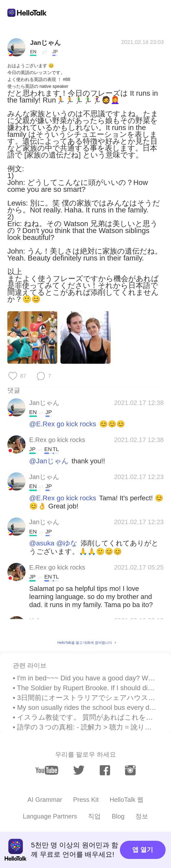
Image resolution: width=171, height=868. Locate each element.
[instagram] (130, 770)
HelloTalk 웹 (127, 800)
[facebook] (105, 770)
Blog (118, 816)
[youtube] (47, 770)
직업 (94, 816)
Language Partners (50, 816)
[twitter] (79, 770)
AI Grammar (45, 800)
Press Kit (86, 800)
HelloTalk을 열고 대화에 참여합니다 (85, 643)
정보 (142, 816)
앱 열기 (143, 850)
